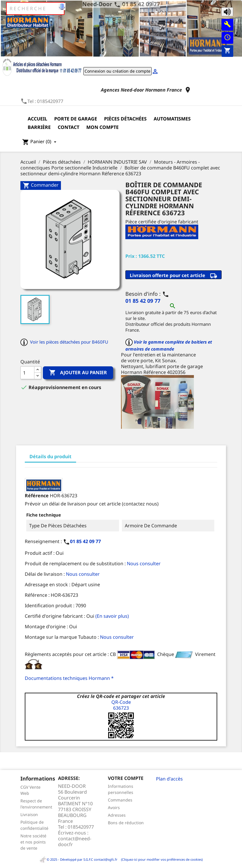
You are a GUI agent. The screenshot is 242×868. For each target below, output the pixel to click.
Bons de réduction (126, 823)
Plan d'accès (169, 779)
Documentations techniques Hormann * (69, 678)
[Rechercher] (35, 8)
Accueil (37, 119)
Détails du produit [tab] (50, 456)
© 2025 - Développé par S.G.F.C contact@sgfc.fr (79, 859)
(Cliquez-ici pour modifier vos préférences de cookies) (161, 859)
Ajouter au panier (78, 373)
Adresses (117, 815)
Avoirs (114, 807)
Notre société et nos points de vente (33, 842)
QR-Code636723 (121, 705)
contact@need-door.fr (75, 841)
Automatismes (172, 119)
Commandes (120, 800)
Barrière (39, 127)
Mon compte (102, 127)
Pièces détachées (125, 119)
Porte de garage (76, 119)
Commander (41, 185)
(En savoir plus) (112, 616)
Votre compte (126, 778)
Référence (37, 496)
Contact (69, 127)
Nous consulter (144, 563)
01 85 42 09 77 (141, 4)
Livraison (29, 814)
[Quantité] (27, 373)
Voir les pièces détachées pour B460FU (69, 342)
